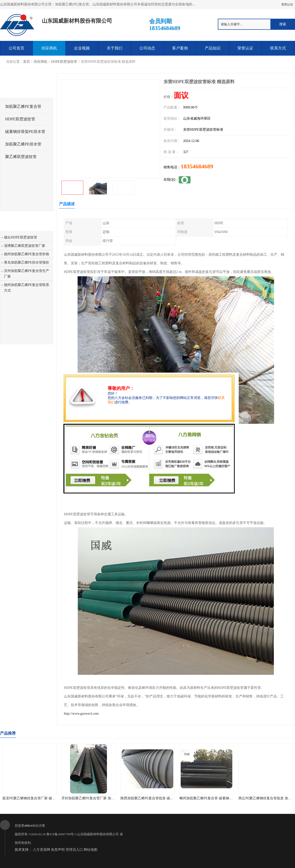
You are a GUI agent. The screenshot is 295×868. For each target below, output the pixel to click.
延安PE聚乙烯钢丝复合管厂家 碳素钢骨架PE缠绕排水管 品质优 (50, 798)
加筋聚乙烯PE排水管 (23, 144)
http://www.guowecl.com (81, 714)
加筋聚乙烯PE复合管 (23, 106)
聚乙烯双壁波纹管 (21, 157)
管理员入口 (74, 850)
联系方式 (278, 48)
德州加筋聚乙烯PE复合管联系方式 (27, 288)
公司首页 (16, 48)
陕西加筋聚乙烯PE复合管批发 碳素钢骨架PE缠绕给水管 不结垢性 (170, 798)
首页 (27, 62)
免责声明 (58, 850)
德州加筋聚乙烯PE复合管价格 (27, 254)
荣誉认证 (245, 48)
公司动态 (147, 48)
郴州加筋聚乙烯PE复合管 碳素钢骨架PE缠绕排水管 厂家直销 (226, 798)
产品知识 (213, 48)
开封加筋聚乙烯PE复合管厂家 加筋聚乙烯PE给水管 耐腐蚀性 (108, 798)
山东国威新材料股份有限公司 (98, 834)
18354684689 (197, 166)
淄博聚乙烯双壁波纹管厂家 (25, 246)
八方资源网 (42, 850)
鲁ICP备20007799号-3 (61, 834)
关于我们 (115, 48)
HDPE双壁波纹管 (64, 62)
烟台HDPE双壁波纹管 (21, 237)
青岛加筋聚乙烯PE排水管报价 (27, 262)
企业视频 (82, 48)
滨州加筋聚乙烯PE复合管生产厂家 (27, 274)
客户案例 (180, 48)
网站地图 (90, 850)
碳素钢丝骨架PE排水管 (25, 132)
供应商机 (49, 48)
